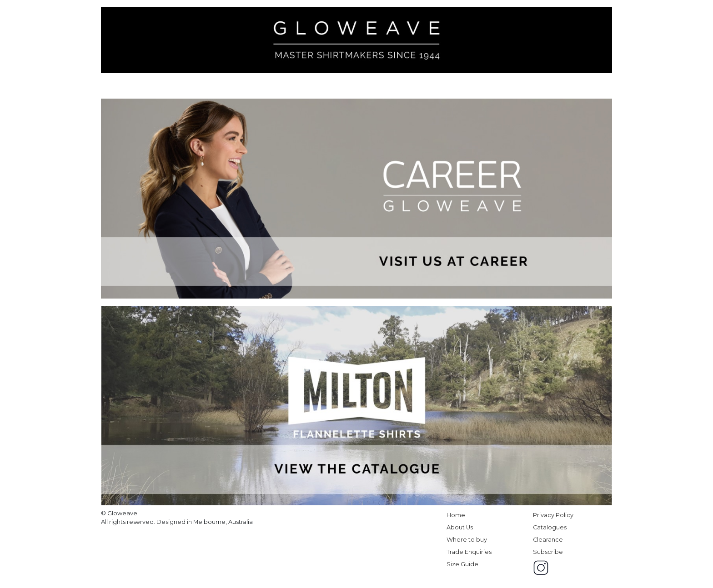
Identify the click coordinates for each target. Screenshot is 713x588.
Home (456, 515)
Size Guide (462, 564)
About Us (460, 527)
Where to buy (467, 540)
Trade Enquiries (469, 552)
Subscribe (548, 552)
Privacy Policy (553, 515)
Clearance (548, 540)
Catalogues (550, 527)
